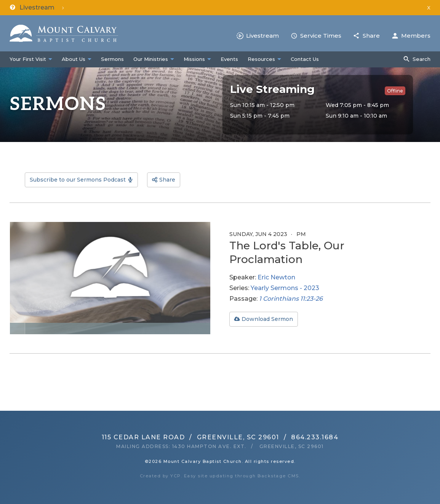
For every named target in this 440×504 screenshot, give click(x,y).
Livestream (262, 36)
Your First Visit (28, 59)
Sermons (112, 59)
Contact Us (305, 59)
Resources (261, 59)
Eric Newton (276, 277)
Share (371, 36)
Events (229, 59)
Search (422, 59)
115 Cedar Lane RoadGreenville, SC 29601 (190, 437)
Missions (194, 59)
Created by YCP (160, 476)
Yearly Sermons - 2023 (285, 288)
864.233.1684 (315, 437)
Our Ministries (151, 59)
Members (416, 36)
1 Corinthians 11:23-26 (291, 299)
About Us (74, 59)
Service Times (321, 36)
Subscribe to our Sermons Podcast (78, 180)
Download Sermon (267, 319)
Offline (395, 91)
